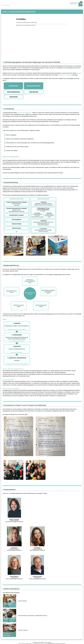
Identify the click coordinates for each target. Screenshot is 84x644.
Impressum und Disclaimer (51, 643)
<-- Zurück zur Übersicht (6, 5)
